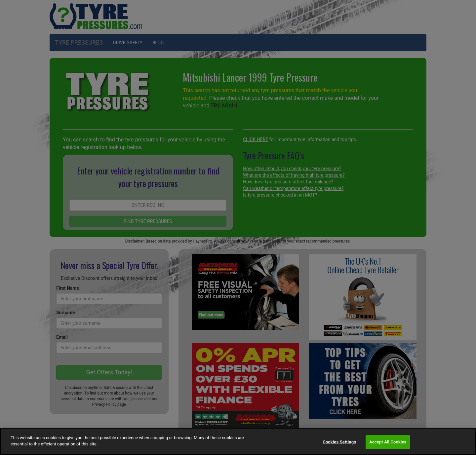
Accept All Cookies (388, 442)
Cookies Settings (339, 442)
